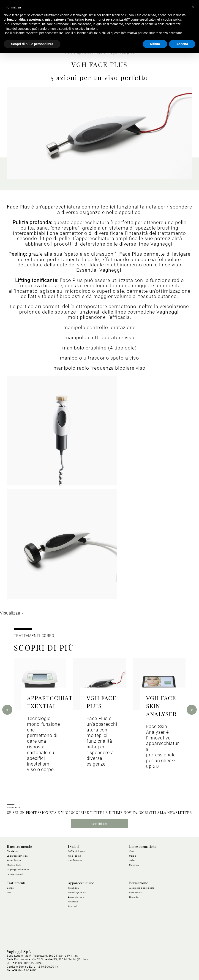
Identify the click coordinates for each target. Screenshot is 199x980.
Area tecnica (136, 892)
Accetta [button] (182, 44)
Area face (73, 902)
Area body (74, 888)
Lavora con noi (15, 874)
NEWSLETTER (14, 808)
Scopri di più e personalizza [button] (32, 44)
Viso (132, 851)
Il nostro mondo (19, 847)
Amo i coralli (75, 856)
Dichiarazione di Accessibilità (171, 968)
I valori (74, 847)
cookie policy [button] (172, 19)
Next (192, 710)
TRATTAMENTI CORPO (34, 636)
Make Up (134, 865)
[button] (193, 7)
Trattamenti (16, 883)
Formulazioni (14, 860)
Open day (134, 897)
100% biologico (77, 851)
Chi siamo (12, 851)
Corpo (133, 856)
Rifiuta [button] (155, 44)
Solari (132, 860)
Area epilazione (76, 897)
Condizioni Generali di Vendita (171, 963)
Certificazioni (75, 860)
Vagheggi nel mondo (18, 870)
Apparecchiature (81, 883)
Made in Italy (14, 865)
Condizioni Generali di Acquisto (123, 963)
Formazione (139, 883)
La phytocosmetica (17, 856)
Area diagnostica (77, 892)
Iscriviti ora (99, 824)
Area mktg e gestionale (142, 888)
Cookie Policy (87, 963)
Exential (72, 906)
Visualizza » (12, 613)
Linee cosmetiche (143, 847)
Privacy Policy (63, 963)
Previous (7, 710)
